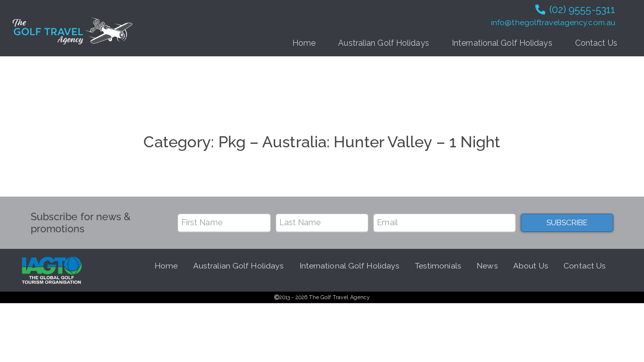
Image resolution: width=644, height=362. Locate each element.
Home (304, 43)
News (487, 266)
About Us (531, 266)
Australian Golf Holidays (383, 43)
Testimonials (438, 266)
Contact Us (596, 43)
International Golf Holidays (502, 43)
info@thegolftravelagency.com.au (553, 23)
